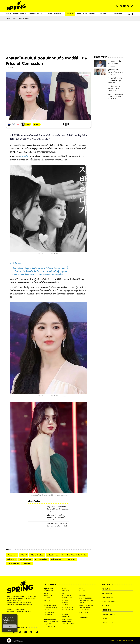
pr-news (65, 603)
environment (49, 612)
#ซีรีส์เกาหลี (27, 564)
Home (9, 19)
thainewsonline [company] (108, 614)
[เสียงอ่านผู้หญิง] (26, 124)
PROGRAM (83, 596)
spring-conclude (87, 600)
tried (82, 603)
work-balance (68, 624)
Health (82, 589)
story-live (84, 612)
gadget (47, 600)
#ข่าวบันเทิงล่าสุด (41, 559)
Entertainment (24, 19)
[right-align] (128, 14)
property (47, 624)
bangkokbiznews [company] (109, 602)
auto (46, 593)
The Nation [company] (106, 589)
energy (47, 610)
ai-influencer (85, 610)
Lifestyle (65, 615)
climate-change (50, 607)
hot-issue (66, 591)
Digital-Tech (48, 589)
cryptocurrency (51, 626)
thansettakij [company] (107, 623)
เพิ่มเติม (5, 622)
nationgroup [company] (107, 593)
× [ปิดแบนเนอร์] (16, 616)
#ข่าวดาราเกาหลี (13, 564)
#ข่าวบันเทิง (12, 559)
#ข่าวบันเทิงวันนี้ (26, 559)
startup (47, 598)
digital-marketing (51, 622)
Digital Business (50, 620)
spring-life (66, 617)
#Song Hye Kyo (37, 555)
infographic (67, 600)
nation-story (67, 610)
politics (65, 605)
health (82, 591)
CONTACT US (84, 617)
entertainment (68, 607)
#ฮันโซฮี (23, 555)
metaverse (48, 596)
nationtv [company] (106, 606)
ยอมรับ (10, 626)
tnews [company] (104, 618)
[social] (113, 6)
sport (64, 593)
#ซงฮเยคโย (12, 555)
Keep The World (50, 605)
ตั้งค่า (10, 630)
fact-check (66, 596)
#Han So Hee (53, 555)
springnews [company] (106, 610)
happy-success (86, 598)
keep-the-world (86, 605)
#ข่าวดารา (72, 559)
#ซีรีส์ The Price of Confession (74, 555)
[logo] (17, 6)
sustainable (49, 615)
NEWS (15, 19)
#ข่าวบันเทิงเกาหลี (58, 559)
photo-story (67, 598)
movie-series (67, 619)
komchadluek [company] (107, 597)
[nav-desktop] (9, 14)
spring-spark (85, 607)
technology (49, 591)
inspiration (66, 622)
